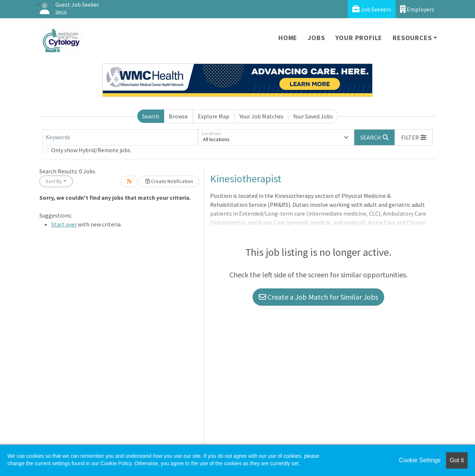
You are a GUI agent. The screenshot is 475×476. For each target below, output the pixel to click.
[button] (414, 137)
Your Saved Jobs (313, 116)
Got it (457, 460)
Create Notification (169, 181)
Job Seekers (372, 9)
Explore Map (214, 116)
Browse (178, 116)
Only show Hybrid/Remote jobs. (91, 150)
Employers (417, 9)
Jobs (316, 38)
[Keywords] (120, 137)
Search (151, 116)
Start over (64, 224)
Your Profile (359, 38)
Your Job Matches (261, 116)
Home (288, 38)
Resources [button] (412, 38)
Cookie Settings (420, 460)
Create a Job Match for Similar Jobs (318, 297)
